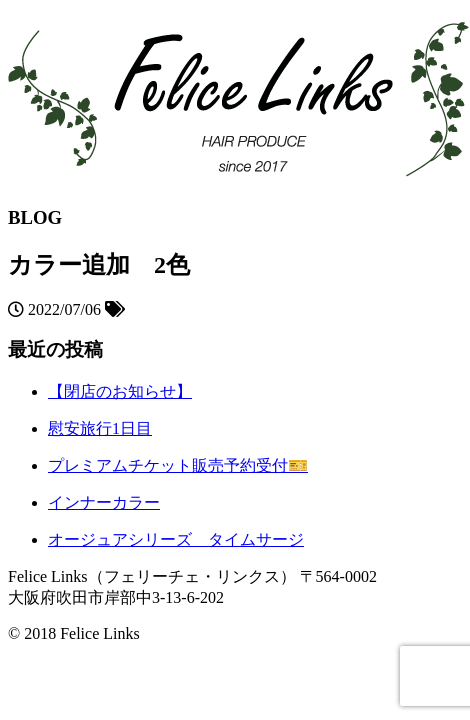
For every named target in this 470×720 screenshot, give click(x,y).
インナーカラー (104, 502)
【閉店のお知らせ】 (120, 391)
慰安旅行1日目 (100, 428)
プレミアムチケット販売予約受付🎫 (178, 465)
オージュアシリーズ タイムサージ (176, 539)
